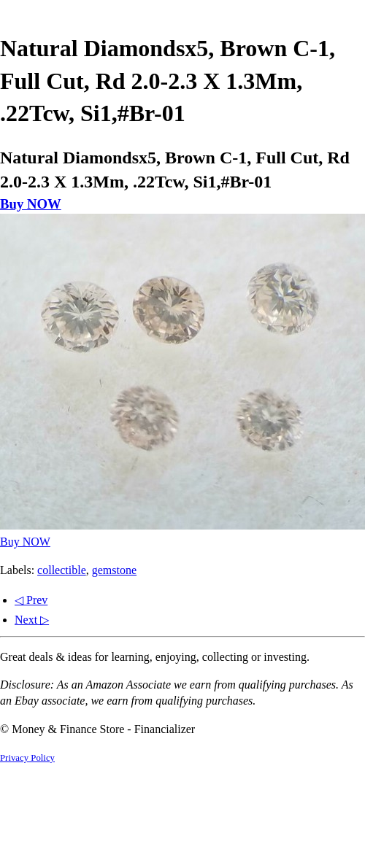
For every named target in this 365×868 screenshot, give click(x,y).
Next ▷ (32, 620)
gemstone (114, 570)
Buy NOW (31, 204)
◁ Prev (31, 600)
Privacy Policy (27, 758)
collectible (62, 570)
